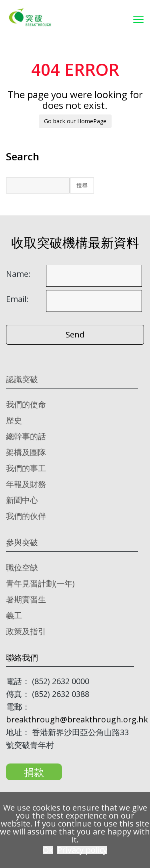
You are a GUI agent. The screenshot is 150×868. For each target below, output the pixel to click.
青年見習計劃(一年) (40, 583)
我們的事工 (26, 468)
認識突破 (22, 379)
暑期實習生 (26, 599)
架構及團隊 (26, 452)
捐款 (34, 772)
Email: (17, 299)
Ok (48, 850)
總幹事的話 (26, 436)
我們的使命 (26, 404)
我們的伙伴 (26, 516)
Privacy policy (82, 850)
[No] (140, 830)
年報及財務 (26, 484)
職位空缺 (22, 567)
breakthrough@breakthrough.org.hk (77, 719)
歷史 (14, 420)
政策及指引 (26, 631)
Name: (18, 274)
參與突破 (22, 542)
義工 (14, 615)
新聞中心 (22, 500)
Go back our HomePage (75, 121)
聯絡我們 (22, 658)
